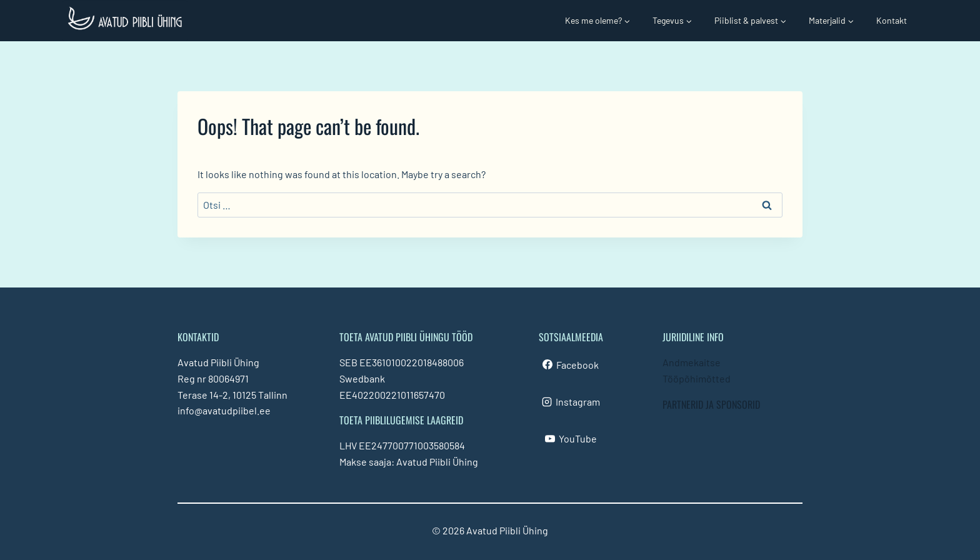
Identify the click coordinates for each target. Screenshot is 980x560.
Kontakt (892, 20)
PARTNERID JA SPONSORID (711, 404)
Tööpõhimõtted (697, 378)
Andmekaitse (692, 362)
